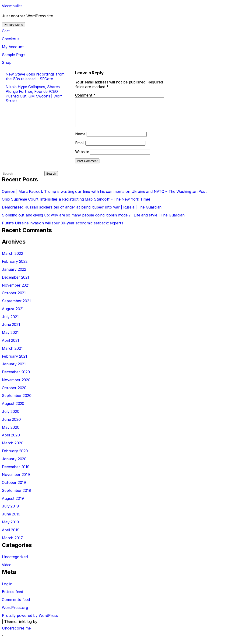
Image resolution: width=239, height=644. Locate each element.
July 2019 (10, 512)
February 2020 (15, 457)
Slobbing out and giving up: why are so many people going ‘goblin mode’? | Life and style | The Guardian (93, 221)
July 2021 (10, 322)
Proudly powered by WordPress (30, 621)
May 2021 (10, 338)
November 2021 (16, 291)
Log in (7, 590)
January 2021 (14, 370)
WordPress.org (15, 613)
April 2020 (11, 441)
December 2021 (16, 283)
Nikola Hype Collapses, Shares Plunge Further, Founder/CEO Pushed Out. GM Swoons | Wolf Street (34, 94)
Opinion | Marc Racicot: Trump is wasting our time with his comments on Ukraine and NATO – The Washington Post (104, 197)
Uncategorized (15, 562)
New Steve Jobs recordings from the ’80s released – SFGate (35, 76)
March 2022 (12, 259)
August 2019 (13, 504)
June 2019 (11, 520)
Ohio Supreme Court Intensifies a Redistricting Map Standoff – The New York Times (76, 205)
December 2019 (16, 472)
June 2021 (11, 330)
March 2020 (12, 449)
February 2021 (14, 362)
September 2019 (16, 496)
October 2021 (14, 299)
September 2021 (16, 306)
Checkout (11, 39)
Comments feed (16, 605)
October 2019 (14, 488)
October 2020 (14, 393)
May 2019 (10, 528)
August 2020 (13, 409)
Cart (6, 31)
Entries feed (12, 597)
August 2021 (13, 314)
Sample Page (13, 55)
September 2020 (17, 401)
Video (7, 570)
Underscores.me (16, 634)
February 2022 (15, 267)
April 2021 (10, 346)
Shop (7, 62)
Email (74, 148)
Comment (80, 95)
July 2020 (11, 417)
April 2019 (11, 536)
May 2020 (11, 433)
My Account (13, 47)
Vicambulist (12, 6)
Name (75, 140)
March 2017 (12, 543)
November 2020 (16, 385)
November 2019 (16, 480)
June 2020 (11, 425)
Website (77, 157)
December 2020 (16, 378)
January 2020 (14, 464)
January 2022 (14, 275)
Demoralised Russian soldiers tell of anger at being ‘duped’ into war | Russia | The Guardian (82, 213)
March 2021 (12, 354)
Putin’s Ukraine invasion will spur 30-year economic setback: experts (63, 229)
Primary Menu (13, 25)
